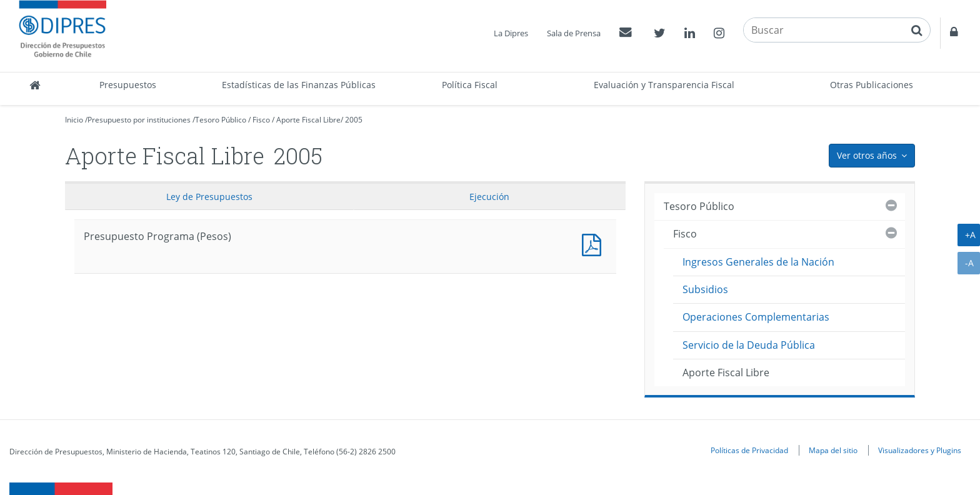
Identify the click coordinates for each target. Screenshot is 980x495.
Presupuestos (128, 85)
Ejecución (489, 197)
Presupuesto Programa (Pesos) (594, 243)
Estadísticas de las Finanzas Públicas (299, 85)
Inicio (74, 120)
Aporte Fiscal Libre (308, 120)
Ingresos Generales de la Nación (758, 262)
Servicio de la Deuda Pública (749, 345)
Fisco (261, 120)
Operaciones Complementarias (756, 317)
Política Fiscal (470, 85)
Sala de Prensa (574, 33)
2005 (354, 120)
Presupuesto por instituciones (139, 120)
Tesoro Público (221, 120)
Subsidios (705, 289)
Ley (209, 197)
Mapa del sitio (833, 450)
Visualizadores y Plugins (920, 450)
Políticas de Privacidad (749, 450)
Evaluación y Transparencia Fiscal (664, 85)
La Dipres (511, 33)
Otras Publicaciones (872, 85)
